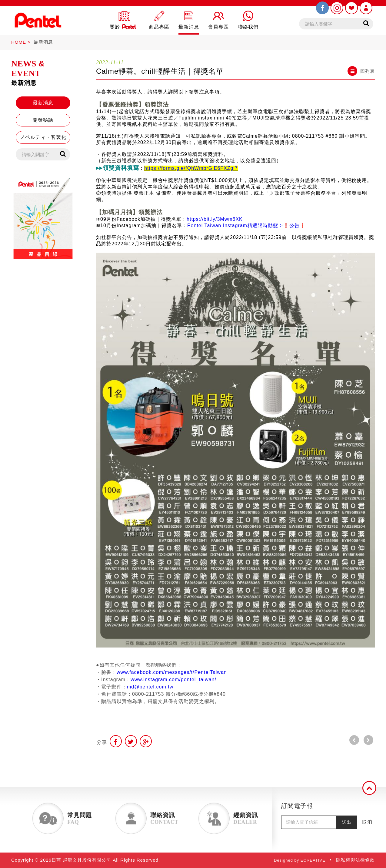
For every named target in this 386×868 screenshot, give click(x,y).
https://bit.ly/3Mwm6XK (215, 219)
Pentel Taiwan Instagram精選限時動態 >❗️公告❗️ (247, 225)
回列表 (361, 71)
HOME (19, 42)
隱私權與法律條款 (355, 860)
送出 (347, 822)
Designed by (300, 860)
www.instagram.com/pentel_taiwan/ (173, 680)
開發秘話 (43, 120)
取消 (367, 822)
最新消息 (43, 42)
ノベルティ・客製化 (43, 137)
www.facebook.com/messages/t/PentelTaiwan (172, 672)
